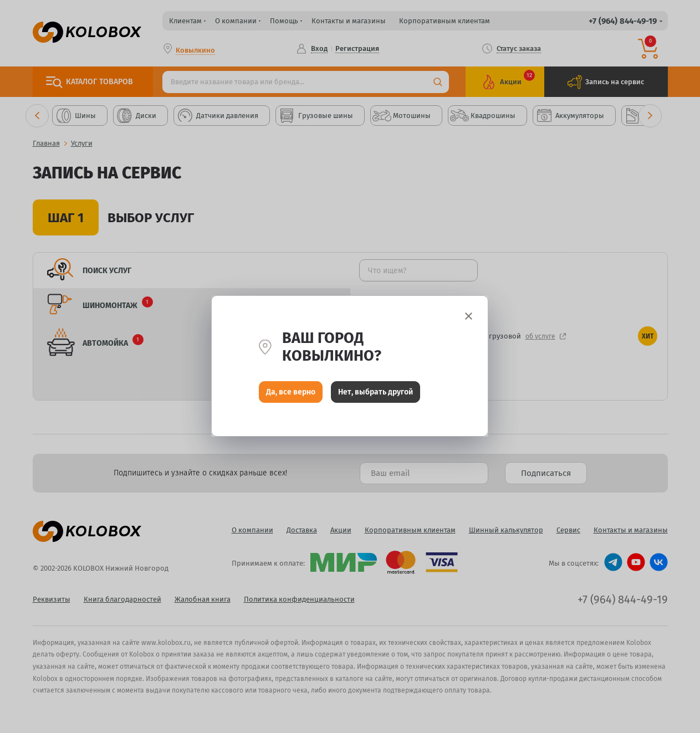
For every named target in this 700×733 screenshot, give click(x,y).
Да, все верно (291, 393)
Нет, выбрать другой (375, 393)
